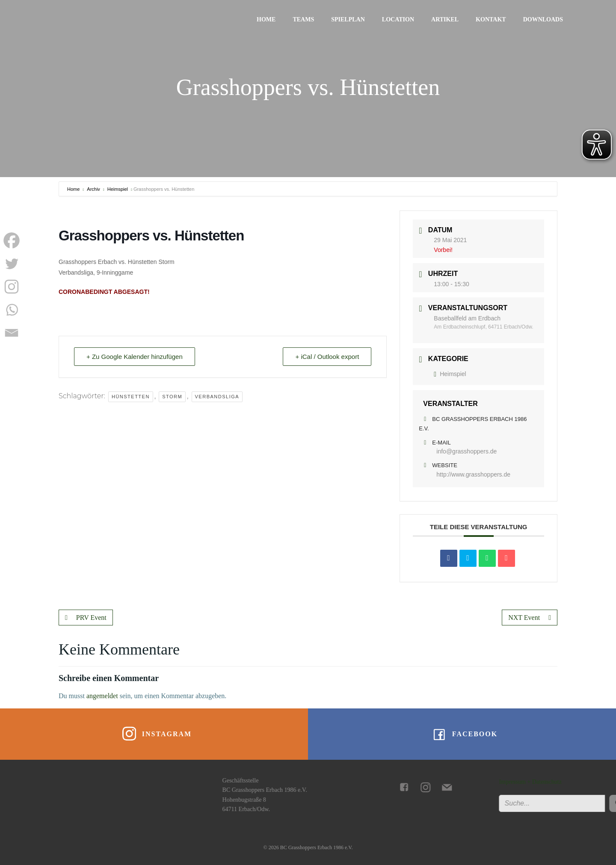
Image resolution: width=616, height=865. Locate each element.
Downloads (543, 19)
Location (398, 19)
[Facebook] (12, 240)
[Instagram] (12, 287)
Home (266, 19)
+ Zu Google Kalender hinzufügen (135, 357)
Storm (172, 397)
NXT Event (530, 618)
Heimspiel (118, 189)
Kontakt (491, 19)
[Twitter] (12, 264)
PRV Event (86, 618)
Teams (303, 19)
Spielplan (348, 19)
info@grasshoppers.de (466, 451)
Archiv (93, 189)
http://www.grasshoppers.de (473, 474)
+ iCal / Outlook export (327, 357)
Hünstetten (131, 397)
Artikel (445, 19)
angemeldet (102, 696)
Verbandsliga (217, 397)
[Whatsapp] (12, 310)
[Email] (12, 333)
